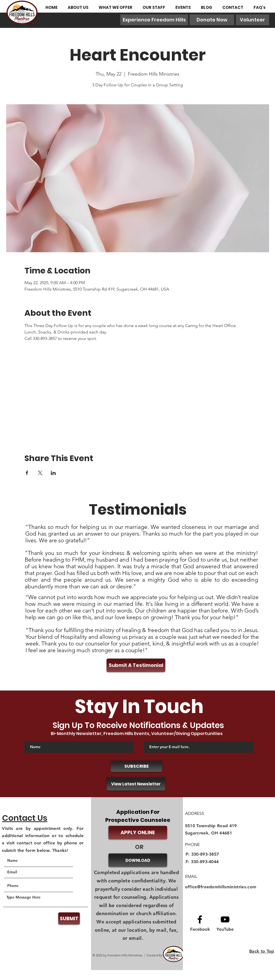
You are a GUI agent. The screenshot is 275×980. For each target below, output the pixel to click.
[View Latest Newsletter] (136, 784)
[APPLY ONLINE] (138, 833)
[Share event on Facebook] (27, 473)
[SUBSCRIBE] (136, 766)
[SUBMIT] (69, 918)
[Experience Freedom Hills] (154, 20)
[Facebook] (200, 929)
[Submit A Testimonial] (136, 665)
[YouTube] (225, 929)
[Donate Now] (212, 20)
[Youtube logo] (225, 919)
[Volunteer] (252, 20)
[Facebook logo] (200, 919)
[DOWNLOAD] (138, 860)
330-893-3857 (205, 854)
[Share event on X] (40, 473)
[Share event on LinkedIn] (53, 473)
